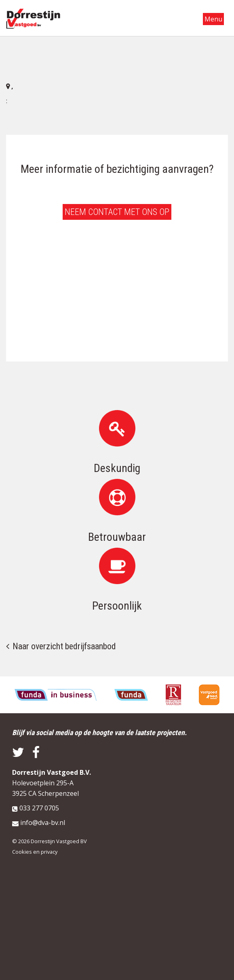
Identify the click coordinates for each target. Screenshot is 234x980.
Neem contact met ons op (117, 212)
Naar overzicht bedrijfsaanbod (64, 646)
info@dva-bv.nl (43, 823)
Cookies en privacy (35, 852)
